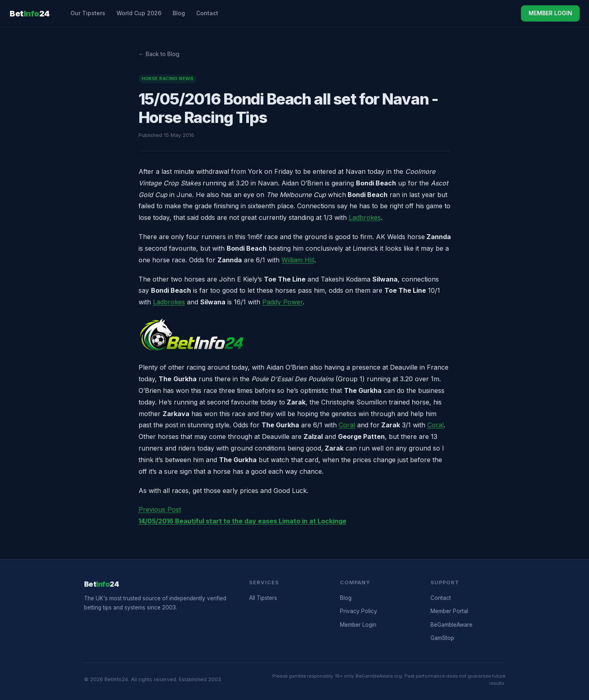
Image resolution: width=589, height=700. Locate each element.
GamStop (442, 638)
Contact (207, 13)
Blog (179, 13)
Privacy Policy (359, 611)
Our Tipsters (88, 13)
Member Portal (449, 611)
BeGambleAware (451, 625)
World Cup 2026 (139, 13)
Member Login (358, 625)
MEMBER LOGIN (550, 13)
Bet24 (30, 14)
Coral (347, 425)
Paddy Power (282, 302)
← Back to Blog (159, 54)
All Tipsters (263, 598)
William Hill (298, 260)
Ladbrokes (365, 217)
